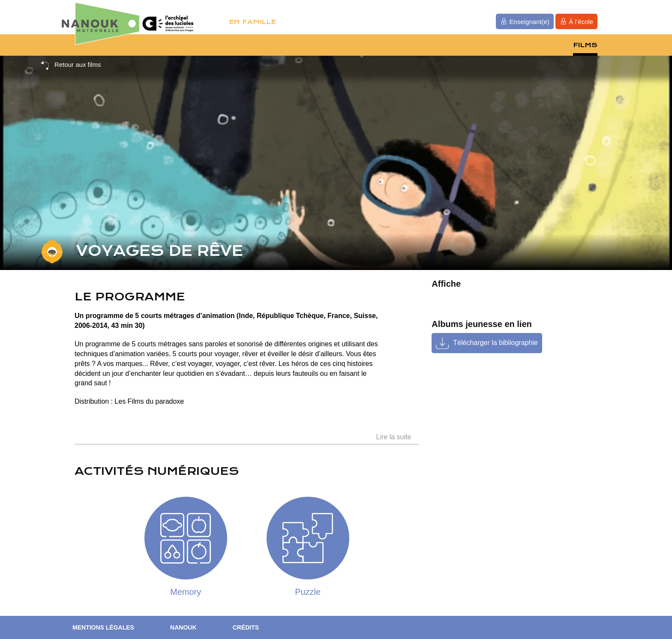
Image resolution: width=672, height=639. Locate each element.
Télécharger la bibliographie (495, 343)
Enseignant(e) (525, 21)
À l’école (576, 21)
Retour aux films (70, 65)
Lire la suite (394, 437)
